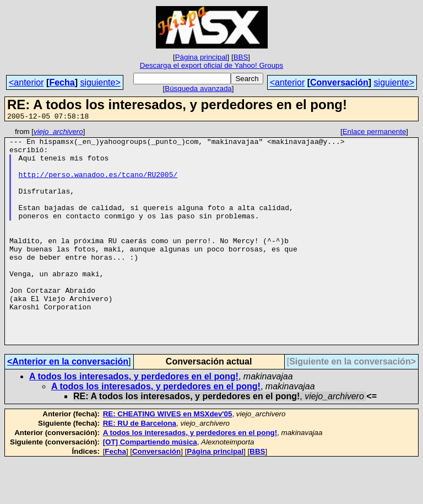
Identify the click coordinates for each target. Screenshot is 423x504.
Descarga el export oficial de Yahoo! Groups (211, 65)
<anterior (26, 82)
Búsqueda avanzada (198, 89)
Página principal (201, 57)
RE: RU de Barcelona (140, 466)
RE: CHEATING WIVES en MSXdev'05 (168, 457)
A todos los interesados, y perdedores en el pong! (134, 419)
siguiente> (100, 82)
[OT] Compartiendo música (150, 485)
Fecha (62, 82)
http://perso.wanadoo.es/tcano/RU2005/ (98, 184)
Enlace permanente (375, 133)
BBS (241, 57)
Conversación (339, 82)
